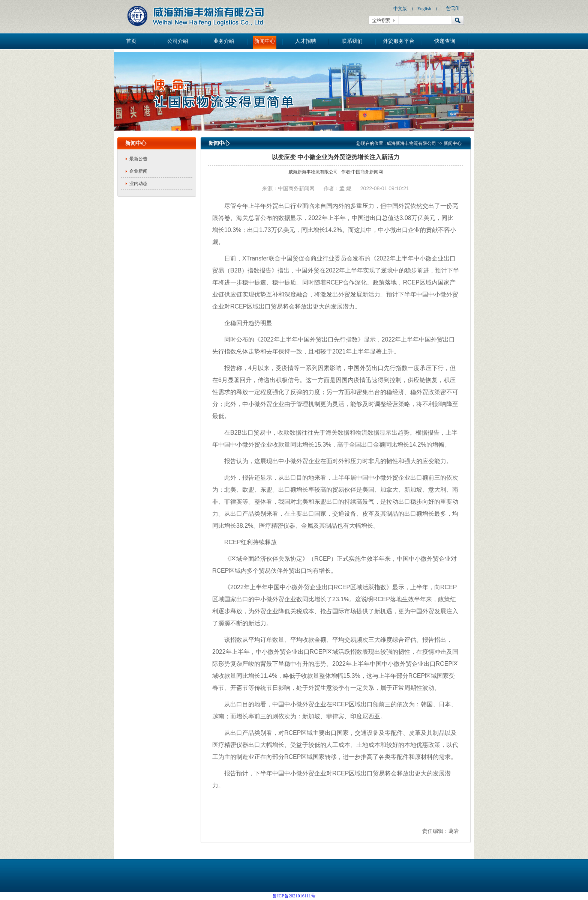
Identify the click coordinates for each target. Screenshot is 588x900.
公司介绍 (178, 41)
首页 (131, 41)
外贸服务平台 (399, 41)
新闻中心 (265, 41)
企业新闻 (138, 171)
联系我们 (352, 41)
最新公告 (138, 159)
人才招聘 (306, 41)
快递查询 (445, 41)
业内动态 (138, 184)
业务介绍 (224, 41)
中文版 (400, 9)
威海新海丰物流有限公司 (411, 143)
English (424, 9)
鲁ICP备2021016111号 (294, 896)
